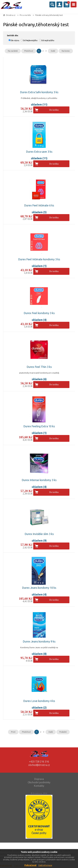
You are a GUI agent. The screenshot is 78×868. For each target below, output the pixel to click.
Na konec (66, 51)
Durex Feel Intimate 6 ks (39, 205)
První (13, 732)
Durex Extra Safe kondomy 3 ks (39, 92)
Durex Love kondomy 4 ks (39, 701)
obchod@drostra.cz (39, 765)
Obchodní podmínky (39, 782)
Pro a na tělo (25, 15)
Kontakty (39, 786)
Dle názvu (15, 40)
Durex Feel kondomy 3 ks (39, 313)
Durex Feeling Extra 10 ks (39, 426)
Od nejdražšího (48, 40)
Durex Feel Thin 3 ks (39, 367)
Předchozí (29, 51)
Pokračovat (30, 865)
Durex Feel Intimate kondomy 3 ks (39, 259)
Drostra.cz (11, 15)
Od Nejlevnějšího (30, 40)
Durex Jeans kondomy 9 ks (39, 641)
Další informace (45, 865)
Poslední (63, 732)
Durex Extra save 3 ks (39, 152)
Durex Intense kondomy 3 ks (39, 480)
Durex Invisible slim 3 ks (39, 534)
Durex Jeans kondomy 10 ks (39, 588)
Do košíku (54, 110)
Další (53, 51)
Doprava (39, 779)
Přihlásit (59, 4)
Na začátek (13, 51)
